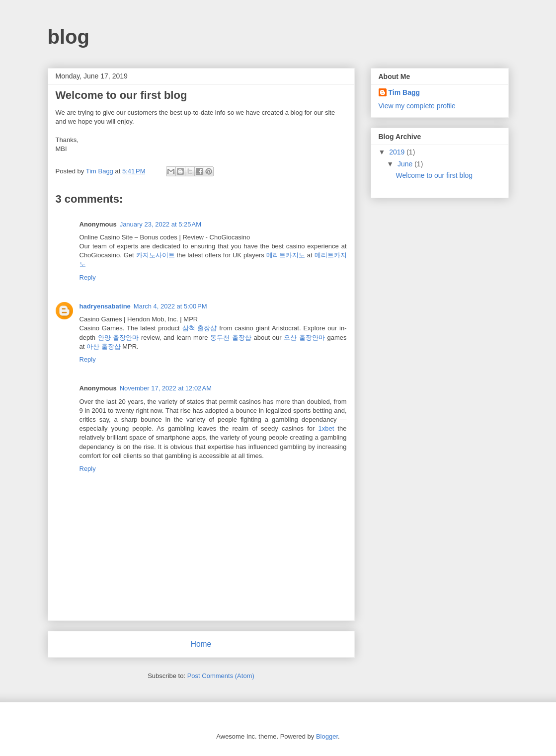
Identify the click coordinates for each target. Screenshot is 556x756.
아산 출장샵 (104, 346)
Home (201, 644)
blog (69, 37)
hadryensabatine (105, 306)
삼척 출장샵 (200, 328)
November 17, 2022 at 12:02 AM (166, 388)
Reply (88, 277)
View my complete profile (417, 106)
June (406, 164)
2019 (398, 152)
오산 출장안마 (304, 338)
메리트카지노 (286, 255)
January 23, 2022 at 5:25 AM (160, 224)
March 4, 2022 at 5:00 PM (170, 306)
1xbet (326, 428)
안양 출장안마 (119, 338)
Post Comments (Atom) (221, 676)
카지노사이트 (156, 255)
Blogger (327, 736)
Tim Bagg (404, 92)
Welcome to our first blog (434, 175)
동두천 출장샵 (231, 338)
